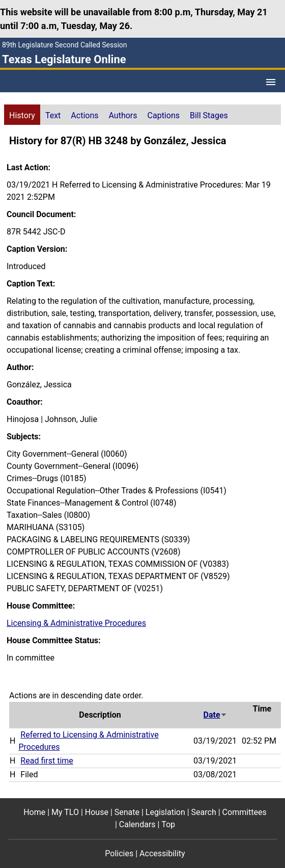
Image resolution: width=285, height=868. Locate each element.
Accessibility (162, 853)
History (22, 115)
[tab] (22, 115)
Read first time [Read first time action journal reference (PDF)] (47, 761)
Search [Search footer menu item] (204, 812)
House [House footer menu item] (97, 812)
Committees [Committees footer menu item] (245, 812)
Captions (164, 115)
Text (53, 115)
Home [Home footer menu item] (34, 812)
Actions (84, 115)
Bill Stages (209, 115)
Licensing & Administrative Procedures (76, 623)
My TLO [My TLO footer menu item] (65, 812)
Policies (119, 853)
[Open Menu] (271, 82)
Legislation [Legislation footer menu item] (165, 812)
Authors (123, 115)
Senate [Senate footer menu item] (127, 812)
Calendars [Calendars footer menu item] (137, 824)
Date (215, 715)
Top (168, 824)
